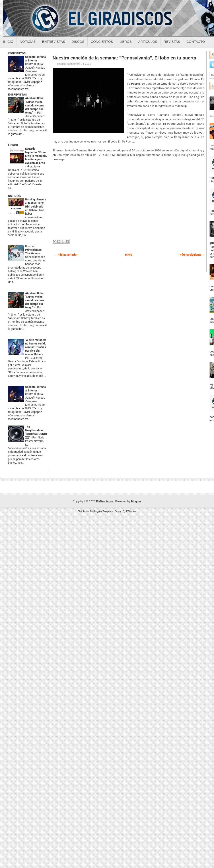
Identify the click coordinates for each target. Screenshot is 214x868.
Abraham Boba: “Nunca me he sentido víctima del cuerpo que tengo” (35, 105)
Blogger (136, 501)
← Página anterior (66, 255)
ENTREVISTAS (17, 95)
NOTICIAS (15, 196)
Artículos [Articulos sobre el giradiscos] (148, 42)
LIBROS (13, 145)
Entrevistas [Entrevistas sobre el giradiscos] (54, 42)
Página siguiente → (192, 255)
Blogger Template (103, 511)
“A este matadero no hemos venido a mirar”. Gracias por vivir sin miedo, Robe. (36, 347)
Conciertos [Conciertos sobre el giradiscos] (102, 42)
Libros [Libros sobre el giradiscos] (126, 42)
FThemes (131, 511)
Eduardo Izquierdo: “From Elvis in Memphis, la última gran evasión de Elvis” (36, 156)
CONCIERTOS (17, 53)
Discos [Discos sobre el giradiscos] (78, 42)
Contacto (196, 42)
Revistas (172, 42)
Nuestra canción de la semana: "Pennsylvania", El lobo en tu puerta (124, 58)
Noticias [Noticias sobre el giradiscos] (28, 42)
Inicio (8, 42)
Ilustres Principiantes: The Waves (34, 250)
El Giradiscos (105, 501)
